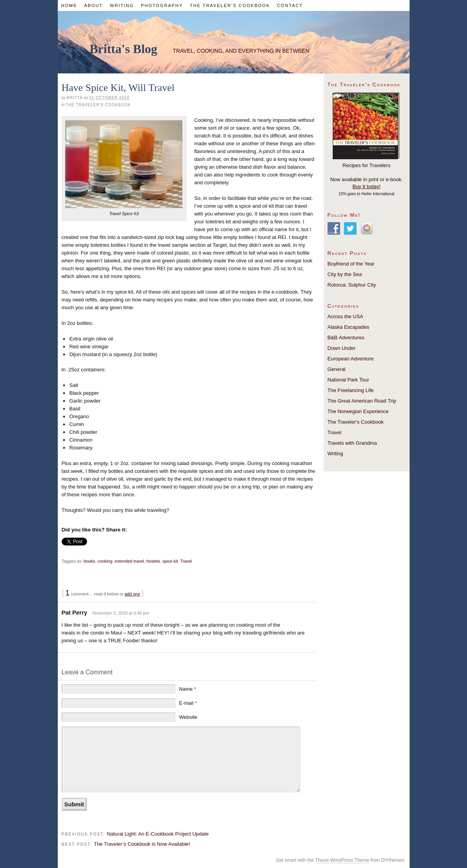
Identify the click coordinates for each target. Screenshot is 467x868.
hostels (153, 561)
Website (188, 717)
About (93, 5)
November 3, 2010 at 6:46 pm (121, 613)
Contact (290, 5)
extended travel (129, 561)
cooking (105, 561)
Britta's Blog (124, 49)
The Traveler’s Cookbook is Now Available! (142, 844)
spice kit (170, 561)
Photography (162, 5)
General (337, 369)
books (89, 561)
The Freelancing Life (351, 390)
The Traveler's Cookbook (98, 105)
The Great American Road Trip (362, 401)
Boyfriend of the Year (351, 264)
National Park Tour (348, 380)
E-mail (188, 703)
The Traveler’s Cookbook (230, 5)
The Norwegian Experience (358, 411)
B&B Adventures (346, 338)
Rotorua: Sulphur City (352, 285)
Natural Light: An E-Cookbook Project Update (158, 834)
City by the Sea (345, 274)
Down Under (342, 348)
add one (132, 594)
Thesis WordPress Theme (342, 860)
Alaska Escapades (348, 327)
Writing (122, 5)
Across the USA (346, 316)
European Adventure (351, 359)
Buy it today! (367, 186)
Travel (186, 561)
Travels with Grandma (352, 443)
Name (188, 689)
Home (69, 5)
